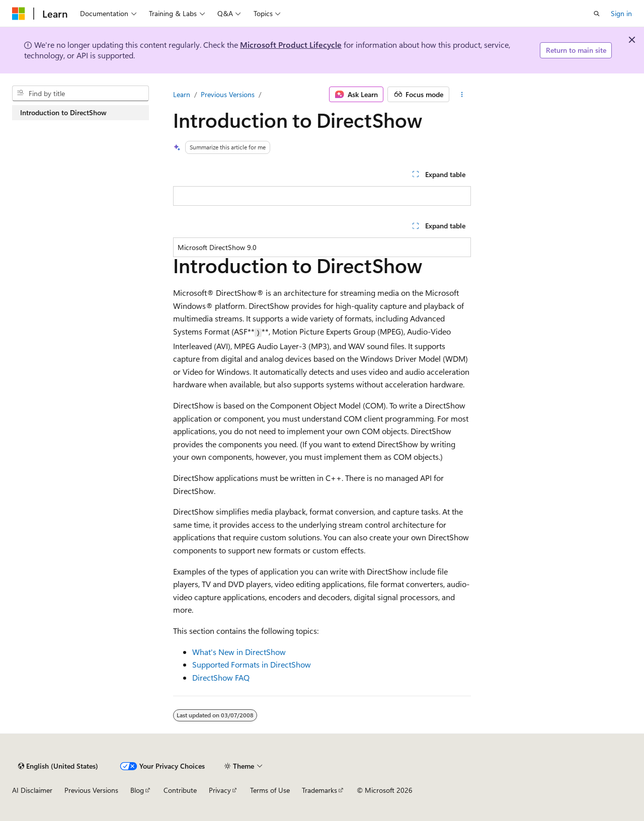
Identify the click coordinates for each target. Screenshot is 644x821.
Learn (182, 94)
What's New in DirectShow (239, 652)
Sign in (621, 13)
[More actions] (462, 95)
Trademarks (319, 790)
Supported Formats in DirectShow (252, 664)
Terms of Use (270, 790)
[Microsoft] (19, 14)
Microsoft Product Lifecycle (291, 45)
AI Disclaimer (32, 790)
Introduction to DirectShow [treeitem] (63, 112)
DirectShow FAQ (221, 677)
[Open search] (597, 14)
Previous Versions (228, 94)
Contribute (180, 790)
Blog (137, 790)
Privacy (220, 790)
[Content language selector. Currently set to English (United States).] (58, 766)
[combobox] (80, 94)
